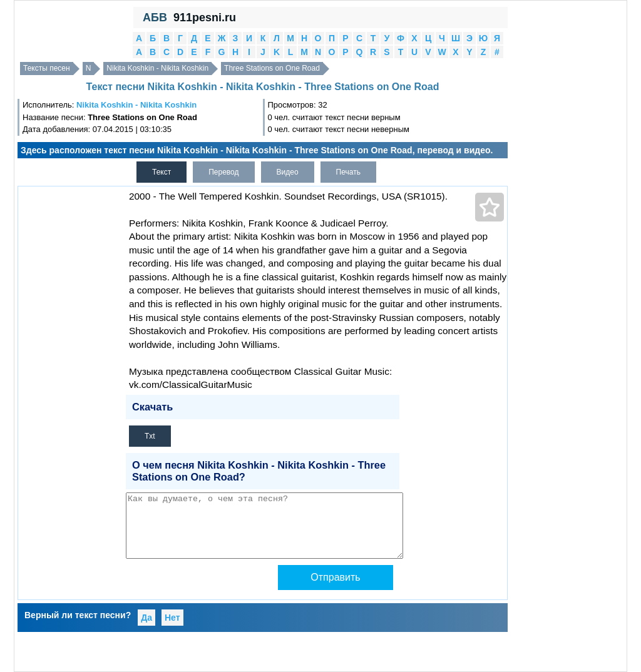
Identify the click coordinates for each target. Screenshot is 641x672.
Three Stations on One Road (272, 68)
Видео (288, 172)
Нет (172, 618)
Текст (162, 172)
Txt (150, 436)
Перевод (223, 172)
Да (146, 618)
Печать (348, 172)
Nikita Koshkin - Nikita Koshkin (157, 68)
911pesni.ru (205, 18)
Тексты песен (47, 68)
